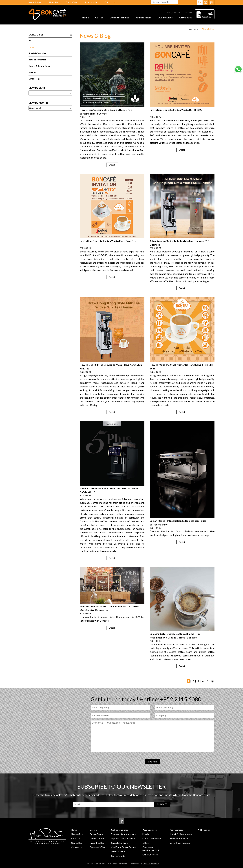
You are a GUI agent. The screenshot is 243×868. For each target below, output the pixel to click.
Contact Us (110, 2)
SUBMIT (153, 761)
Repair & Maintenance (181, 834)
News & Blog (35, 2)
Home (85, 17)
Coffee (99, 17)
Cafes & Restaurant (152, 838)
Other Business (150, 855)
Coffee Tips (34, 79)
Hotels (146, 834)
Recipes (32, 72)
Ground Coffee (97, 838)
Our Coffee (71, 2)
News (31, 47)
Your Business (144, 17)
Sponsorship (91, 2)
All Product (185, 17)
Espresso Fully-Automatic (124, 838)
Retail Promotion (38, 60)
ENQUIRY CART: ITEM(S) (180, 13)
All (30, 41)
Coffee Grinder (118, 856)
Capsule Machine (119, 843)
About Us (53, 2)
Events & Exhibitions (39, 66)
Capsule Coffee (97, 847)
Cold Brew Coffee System (124, 847)
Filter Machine (118, 851)
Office (146, 843)
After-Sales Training (180, 843)
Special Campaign (38, 53)
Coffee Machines (119, 17)
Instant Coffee (97, 843)
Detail (112, 165)
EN (200, 2)
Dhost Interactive (151, 863)
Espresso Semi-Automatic (124, 834)
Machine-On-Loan (179, 838)
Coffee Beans (96, 834)
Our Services (165, 17)
